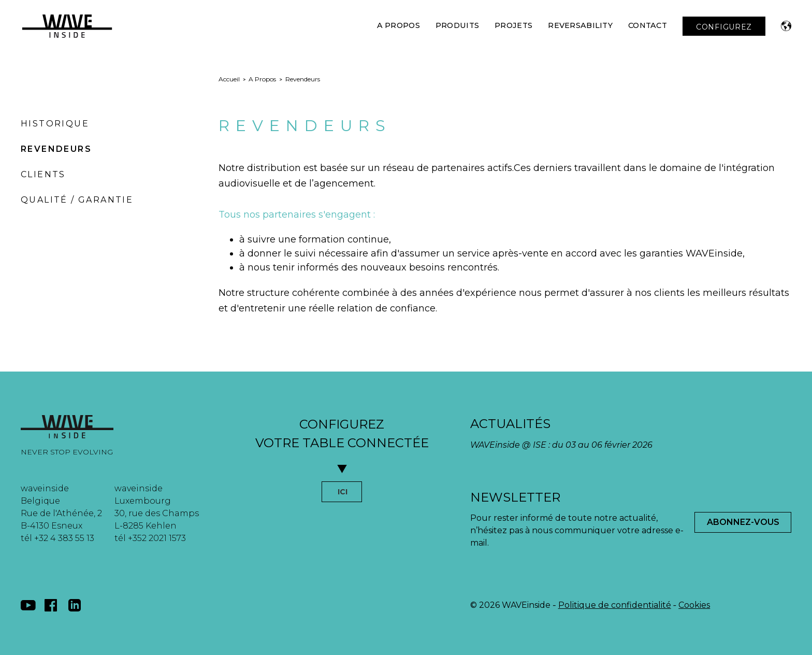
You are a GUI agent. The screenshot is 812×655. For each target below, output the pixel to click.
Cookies (694, 605)
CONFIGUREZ (724, 27)
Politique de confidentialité (615, 605)
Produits (457, 25)
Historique (55, 124)
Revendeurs (56, 149)
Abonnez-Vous (743, 522)
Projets (513, 25)
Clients (43, 174)
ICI (343, 492)
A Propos (398, 25)
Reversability (580, 25)
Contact (648, 25)
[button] (786, 26)
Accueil (229, 79)
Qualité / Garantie (77, 200)
